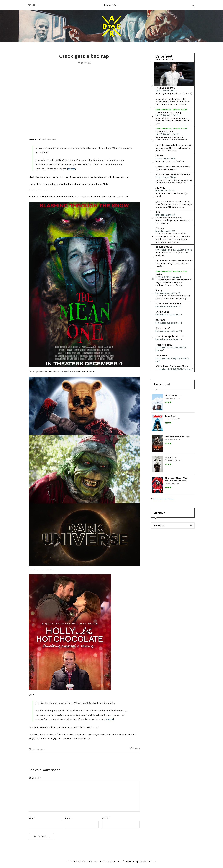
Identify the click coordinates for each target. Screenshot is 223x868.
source (72, 170)
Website (106, 819)
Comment (35, 779)
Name (32, 819)
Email (69, 819)
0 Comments (38, 751)
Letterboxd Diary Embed (164, 499)
